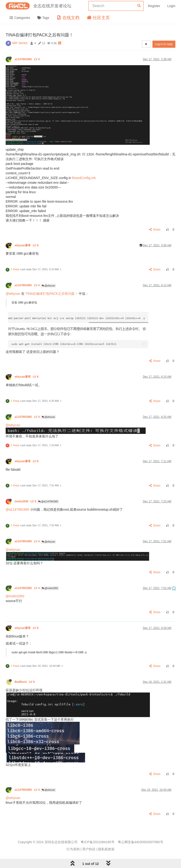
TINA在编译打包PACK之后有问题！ (51, 294)
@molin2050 (50, 588)
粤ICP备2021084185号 (97, 842)
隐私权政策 (106, 849)
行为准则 (73, 849)
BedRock (25, 682)
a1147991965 (28, 59)
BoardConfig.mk (84, 178)
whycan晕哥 (27, 245)
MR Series (20, 43)
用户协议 (89, 849)
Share (155, 230)
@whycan (48, 286)
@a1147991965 (48, 502)
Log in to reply (164, 44)
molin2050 (26, 501)
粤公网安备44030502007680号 (141, 842)
